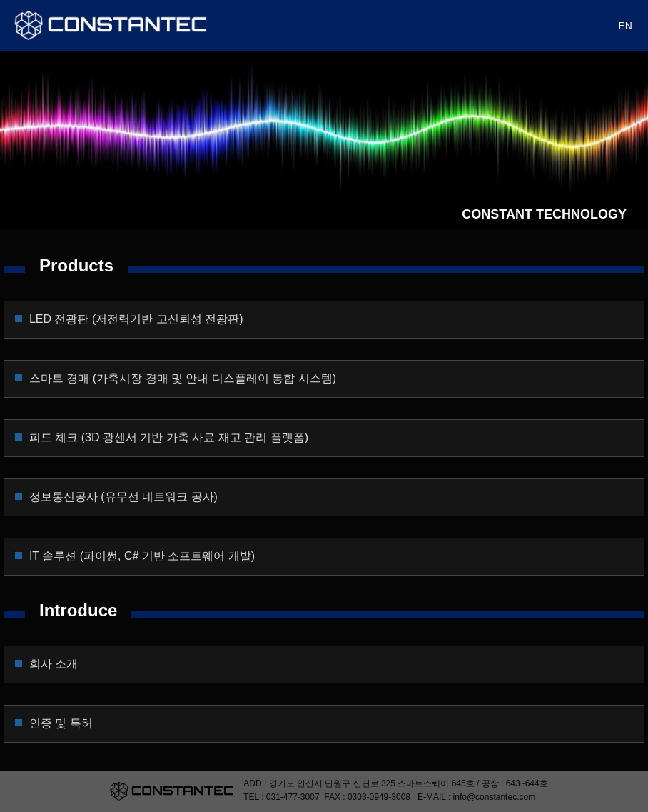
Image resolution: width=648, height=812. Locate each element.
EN (626, 26)
